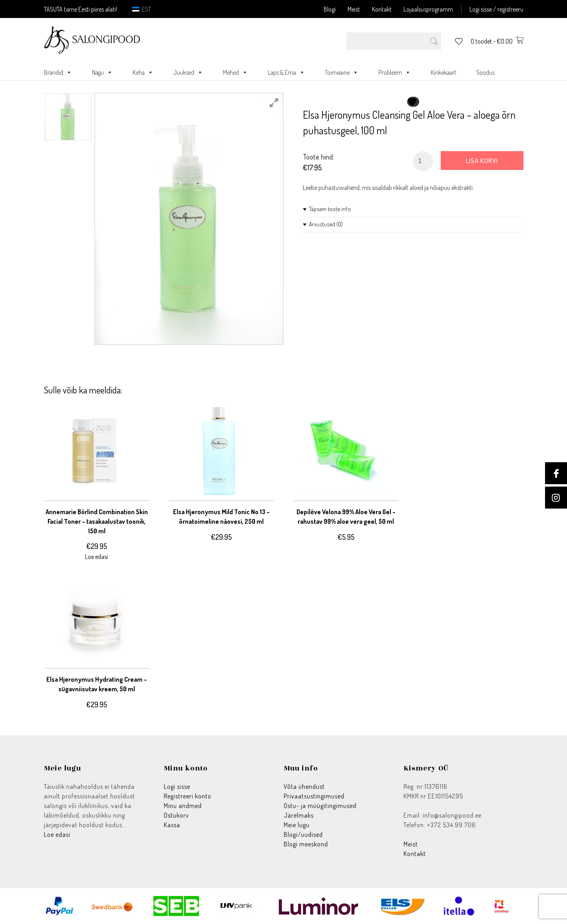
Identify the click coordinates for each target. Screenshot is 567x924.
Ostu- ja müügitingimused (320, 806)
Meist (354, 9)
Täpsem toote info (330, 209)
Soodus (485, 72)
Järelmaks (299, 815)
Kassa (172, 825)
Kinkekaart (444, 72)
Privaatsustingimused (314, 796)
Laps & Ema (286, 72)
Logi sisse (177, 786)
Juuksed (188, 72)
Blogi (330, 9)
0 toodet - (497, 41)
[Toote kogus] (423, 161)
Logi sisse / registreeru (496, 9)
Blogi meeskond (306, 844)
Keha (143, 72)
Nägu (102, 72)
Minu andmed (183, 806)
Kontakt (382, 9)
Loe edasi (57, 834)
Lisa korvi (482, 161)
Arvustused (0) (326, 224)
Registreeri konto (188, 796)
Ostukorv (176, 815)
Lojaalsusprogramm (428, 9)
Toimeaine (342, 72)
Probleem (395, 72)
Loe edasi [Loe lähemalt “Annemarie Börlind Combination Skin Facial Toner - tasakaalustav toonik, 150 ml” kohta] (96, 557)
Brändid (58, 72)
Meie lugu (297, 825)
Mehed (235, 72)
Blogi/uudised (303, 834)
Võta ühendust (304, 786)
